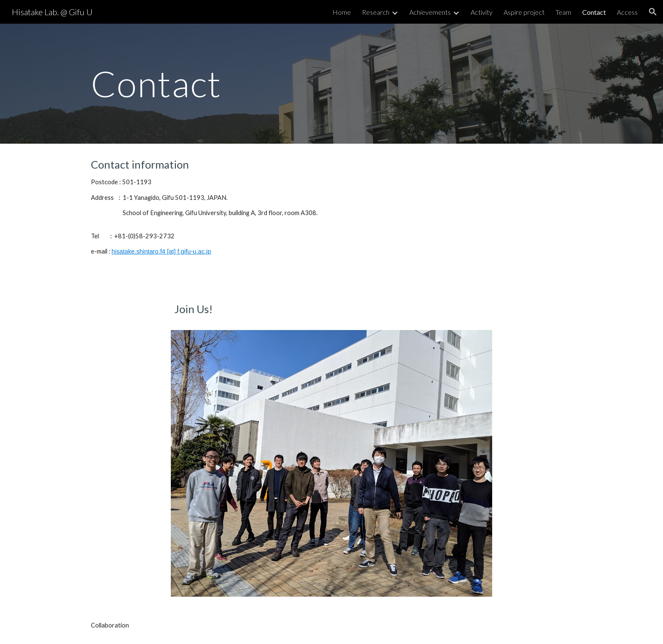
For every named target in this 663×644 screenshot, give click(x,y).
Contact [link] (594, 12)
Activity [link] (482, 12)
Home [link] (342, 12)
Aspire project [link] (524, 12)
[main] (248, 83)
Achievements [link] (430, 12)
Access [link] (627, 12)
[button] (653, 12)
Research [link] (376, 12)
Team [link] (563, 12)
